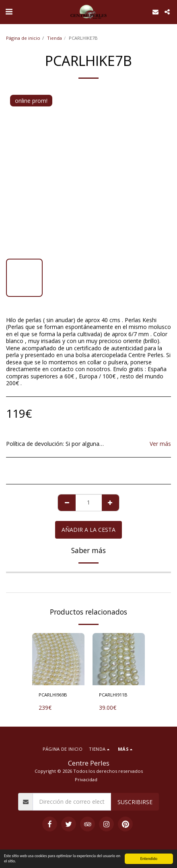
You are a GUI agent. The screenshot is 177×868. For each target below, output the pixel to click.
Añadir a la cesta (88, 530)
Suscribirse (135, 802)
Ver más (160, 444)
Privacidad (86, 779)
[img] (58, 659)
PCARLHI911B (113, 695)
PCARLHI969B (53, 695)
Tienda (55, 38)
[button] (9, 11)
